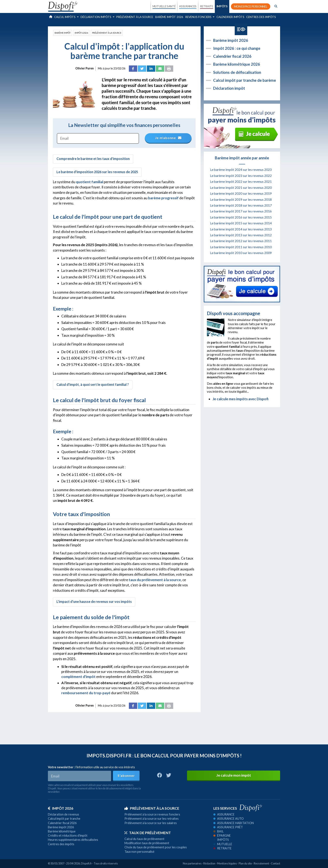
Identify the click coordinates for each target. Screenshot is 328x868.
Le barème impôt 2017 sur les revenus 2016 (241, 211)
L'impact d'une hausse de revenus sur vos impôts (94, 601)
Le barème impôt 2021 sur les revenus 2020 (241, 188)
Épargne (222, 835)
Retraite (222, 848)
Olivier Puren (85, 68)
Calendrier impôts (230, 17)
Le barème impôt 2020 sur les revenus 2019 (241, 193)
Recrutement (261, 863)
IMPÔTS (222, 6)
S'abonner (126, 775)
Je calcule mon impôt (234, 775)
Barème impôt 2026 (169, 17)
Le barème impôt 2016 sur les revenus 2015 (241, 217)
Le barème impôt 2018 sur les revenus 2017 (241, 205)
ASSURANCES (188, 6)
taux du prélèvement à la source (155, 580)
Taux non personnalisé (139, 852)
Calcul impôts (65, 17)
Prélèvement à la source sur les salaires (151, 823)
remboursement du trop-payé (86, 693)
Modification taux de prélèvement (147, 843)
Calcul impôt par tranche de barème (245, 80)
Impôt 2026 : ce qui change (237, 48)
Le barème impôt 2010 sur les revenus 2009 (241, 253)
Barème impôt (63, 33)
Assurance (224, 814)
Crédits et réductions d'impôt (68, 835)
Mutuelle (223, 844)
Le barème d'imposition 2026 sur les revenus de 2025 (97, 172)
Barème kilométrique (62, 831)
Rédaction (209, 863)
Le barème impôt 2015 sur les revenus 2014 (241, 223)
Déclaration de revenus (63, 814)
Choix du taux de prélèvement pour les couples (156, 847)
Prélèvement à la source (135, 17)
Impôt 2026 (61, 808)
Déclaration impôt (229, 88)
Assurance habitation (234, 823)
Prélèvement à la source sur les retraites (152, 819)
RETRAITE (206, 6)
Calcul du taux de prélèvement (144, 839)
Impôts (221, 840)
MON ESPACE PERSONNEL (251, 6)
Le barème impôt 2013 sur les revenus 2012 (241, 235)
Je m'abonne (168, 138)
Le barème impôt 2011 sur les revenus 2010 (241, 247)
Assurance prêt (228, 827)
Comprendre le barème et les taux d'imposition (93, 159)
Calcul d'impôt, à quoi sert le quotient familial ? (93, 384)
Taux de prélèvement (148, 833)
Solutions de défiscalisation (237, 72)
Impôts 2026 (81, 33)
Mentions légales (227, 863)
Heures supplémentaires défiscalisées (73, 840)
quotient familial (90, 182)
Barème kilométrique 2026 (237, 64)
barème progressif (163, 198)
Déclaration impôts (96, 17)
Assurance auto (229, 819)
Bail (218, 831)
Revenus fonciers (199, 17)
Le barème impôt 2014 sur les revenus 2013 (241, 229)
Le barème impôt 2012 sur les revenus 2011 (241, 241)
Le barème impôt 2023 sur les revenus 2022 (241, 176)
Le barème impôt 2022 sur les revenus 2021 (241, 182)
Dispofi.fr (86, 863)
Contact (275, 863)
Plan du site (245, 863)
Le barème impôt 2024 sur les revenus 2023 (241, 170)
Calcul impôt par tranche (64, 819)
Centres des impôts (261, 17)
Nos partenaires (192, 863)
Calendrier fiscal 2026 (232, 56)
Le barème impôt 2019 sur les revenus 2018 (241, 199)
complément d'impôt (78, 677)
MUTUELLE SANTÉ (164, 6)
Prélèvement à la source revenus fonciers (152, 814)
